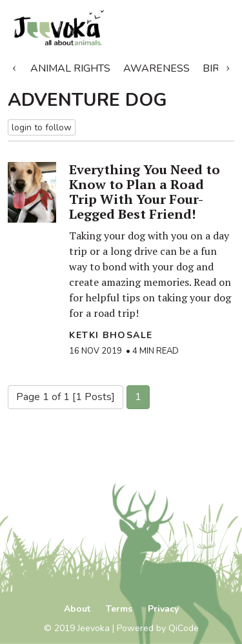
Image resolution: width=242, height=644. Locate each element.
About (77, 609)
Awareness (156, 68)
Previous (14, 66)
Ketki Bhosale (111, 335)
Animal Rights (70, 68)
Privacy (163, 609)
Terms (119, 609)
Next (228, 66)
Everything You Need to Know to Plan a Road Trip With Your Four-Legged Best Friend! (145, 192)
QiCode (184, 628)
